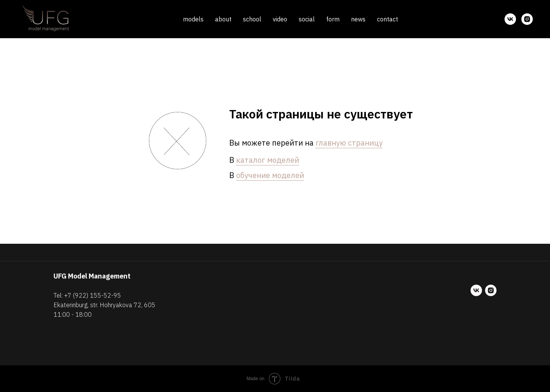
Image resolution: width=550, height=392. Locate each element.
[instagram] (527, 19)
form (333, 19)
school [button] (252, 19)
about (223, 19)
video (280, 19)
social (307, 19)
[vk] (510, 19)
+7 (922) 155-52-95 (93, 295)
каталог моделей (268, 160)
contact (387, 19)
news (358, 19)
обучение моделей (270, 175)
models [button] (193, 19)
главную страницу (349, 143)
